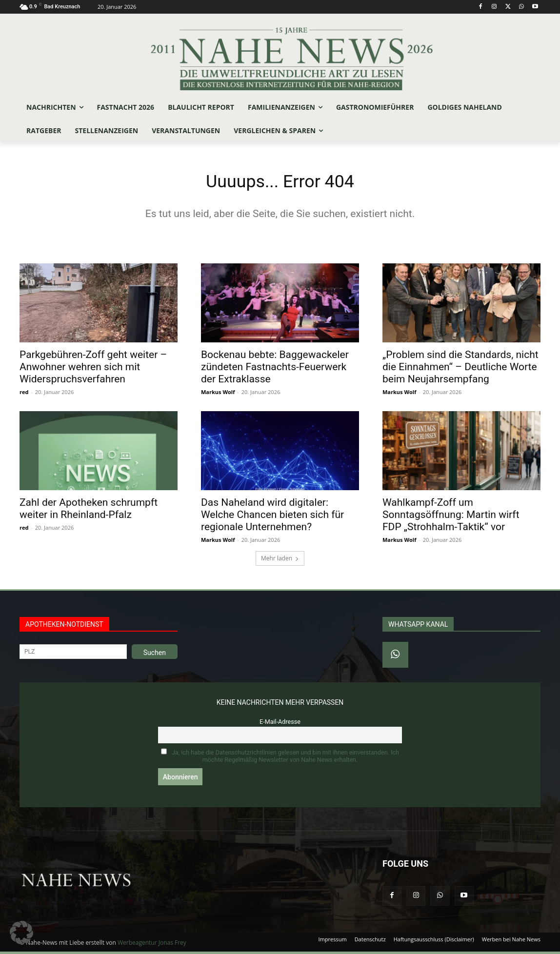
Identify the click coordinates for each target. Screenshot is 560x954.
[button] (21, 933)
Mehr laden (280, 561)
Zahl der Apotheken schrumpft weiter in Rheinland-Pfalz (89, 511)
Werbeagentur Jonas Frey (152, 945)
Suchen (155, 655)
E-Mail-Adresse (280, 724)
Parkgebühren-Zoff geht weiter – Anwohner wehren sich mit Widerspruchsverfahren (93, 369)
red (24, 394)
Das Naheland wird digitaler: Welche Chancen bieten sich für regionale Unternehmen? (272, 517)
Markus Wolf (218, 394)
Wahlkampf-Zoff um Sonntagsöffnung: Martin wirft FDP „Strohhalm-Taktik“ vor (451, 517)
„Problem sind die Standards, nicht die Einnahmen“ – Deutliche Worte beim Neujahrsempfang (460, 369)
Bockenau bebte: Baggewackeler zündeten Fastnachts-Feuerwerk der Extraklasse (275, 369)
